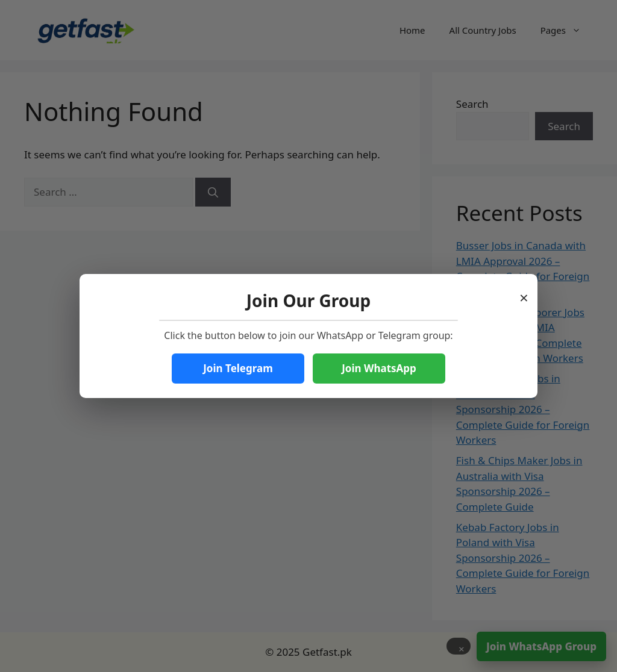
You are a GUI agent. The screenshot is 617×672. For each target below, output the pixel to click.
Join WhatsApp (379, 368)
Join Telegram (238, 368)
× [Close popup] (524, 294)
